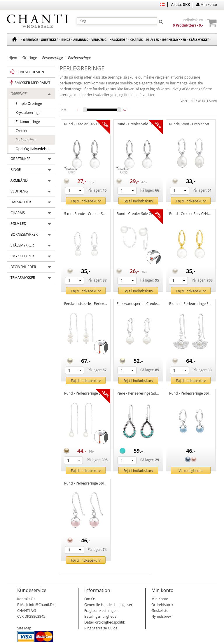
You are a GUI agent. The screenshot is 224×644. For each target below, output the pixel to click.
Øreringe (30, 40)
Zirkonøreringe (26, 122)
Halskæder (118, 40)
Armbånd (81, 40)
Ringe (66, 40)
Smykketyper (22, 256)
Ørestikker (50, 40)
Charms (136, 40)
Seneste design (27, 72)
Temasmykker (23, 278)
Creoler (20, 131)
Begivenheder (23, 267)
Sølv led (152, 40)
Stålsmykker (199, 40)
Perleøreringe (24, 140)
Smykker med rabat (30, 83)
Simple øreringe (27, 104)
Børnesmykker (174, 40)
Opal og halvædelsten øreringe (34, 149)
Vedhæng (99, 40)
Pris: (63, 110)
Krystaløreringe (26, 113)
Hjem (13, 58)
